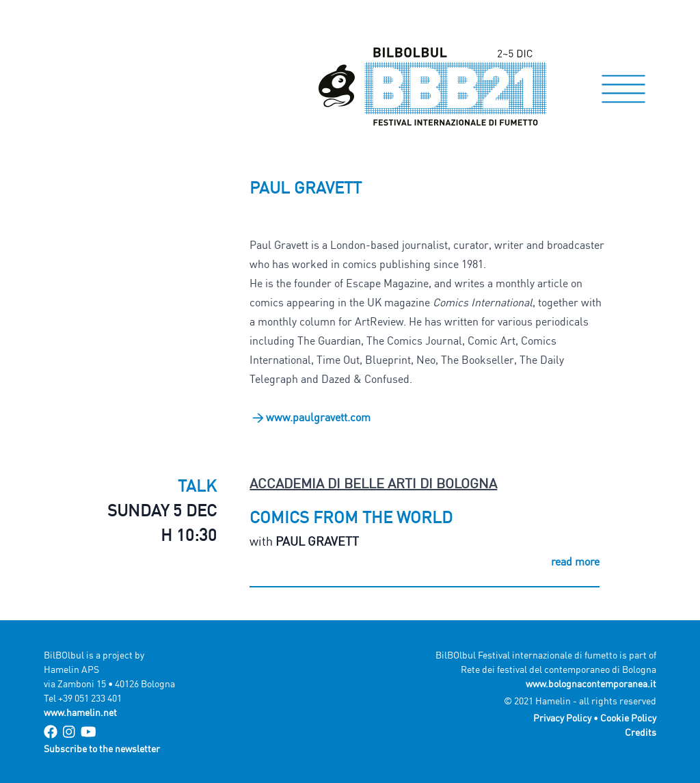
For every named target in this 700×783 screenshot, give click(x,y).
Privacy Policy (562, 718)
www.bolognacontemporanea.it (591, 684)
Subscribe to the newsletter (102, 748)
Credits (641, 732)
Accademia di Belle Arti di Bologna (373, 483)
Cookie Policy (628, 718)
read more (575, 561)
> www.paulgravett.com (310, 417)
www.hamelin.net (80, 712)
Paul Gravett (317, 541)
